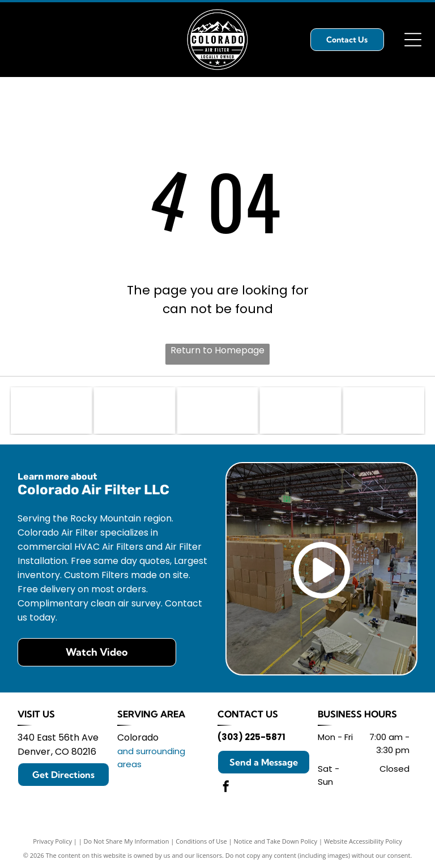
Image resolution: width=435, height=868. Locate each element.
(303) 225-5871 (251, 737)
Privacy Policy (52, 841)
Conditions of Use (201, 841)
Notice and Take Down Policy (276, 841)
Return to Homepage (217, 350)
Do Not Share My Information (127, 841)
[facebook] (226, 788)
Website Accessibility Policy (363, 841)
